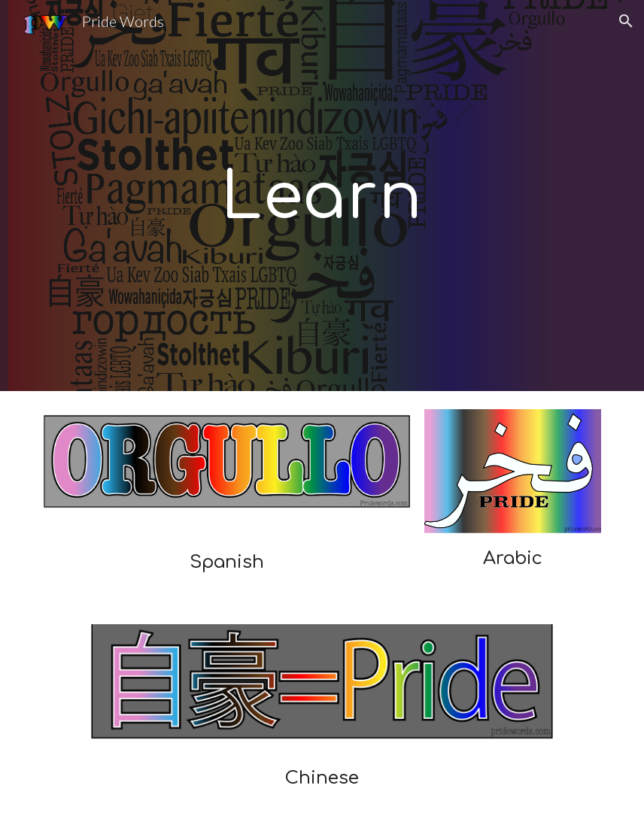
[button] (626, 21)
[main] (322, 196)
